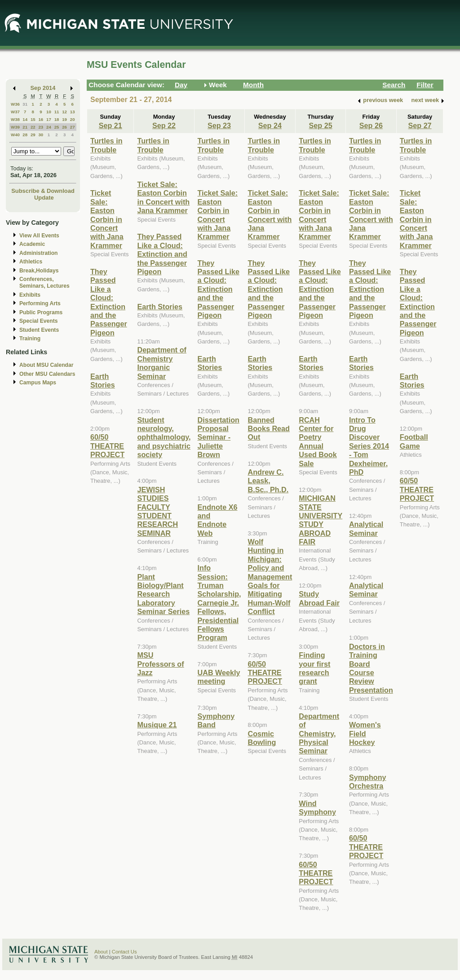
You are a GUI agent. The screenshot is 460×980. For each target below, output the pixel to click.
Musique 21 (157, 725)
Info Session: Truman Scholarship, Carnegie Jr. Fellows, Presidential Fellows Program (219, 603)
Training (30, 339)
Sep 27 (420, 125)
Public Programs (41, 312)
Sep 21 (111, 125)
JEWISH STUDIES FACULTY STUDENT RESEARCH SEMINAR (157, 511)
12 (64, 112)
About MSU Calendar (46, 365)
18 (57, 119)
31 (25, 104)
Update (44, 198)
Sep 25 (321, 125)
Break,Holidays (39, 271)
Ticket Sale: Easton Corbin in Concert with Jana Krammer (107, 219)
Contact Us (124, 952)
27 (73, 127)
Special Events (38, 321)
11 (57, 112)
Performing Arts (40, 303)
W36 (15, 104)
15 (33, 119)
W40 (15, 135)
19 (64, 119)
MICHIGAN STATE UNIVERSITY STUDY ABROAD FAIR (321, 520)
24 (49, 127)
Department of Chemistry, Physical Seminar (319, 734)
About (101, 952)
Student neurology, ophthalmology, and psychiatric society (164, 437)
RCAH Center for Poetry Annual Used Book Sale (318, 442)
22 (33, 127)
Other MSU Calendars (47, 374)
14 (25, 119)
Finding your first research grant (314, 668)
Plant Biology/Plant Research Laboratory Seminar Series (163, 594)
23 (41, 127)
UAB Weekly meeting (219, 677)
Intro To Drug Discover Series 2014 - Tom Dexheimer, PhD (369, 446)
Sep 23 (219, 125)
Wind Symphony (317, 808)
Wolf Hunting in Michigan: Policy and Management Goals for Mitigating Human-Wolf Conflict (270, 577)
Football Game (414, 441)
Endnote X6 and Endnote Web (218, 520)
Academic (32, 244)
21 (25, 127)
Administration (38, 253)
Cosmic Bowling (262, 738)
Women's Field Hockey (365, 733)
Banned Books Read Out (269, 429)
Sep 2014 (43, 88)
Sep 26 (371, 125)
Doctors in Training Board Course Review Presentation (371, 668)
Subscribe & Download (43, 191)
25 (57, 127)
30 (41, 135)
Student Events (39, 330)
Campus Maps (38, 383)
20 (73, 119)
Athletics (31, 262)
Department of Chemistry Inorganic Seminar (162, 363)
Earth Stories (103, 381)
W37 (15, 112)
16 (41, 119)
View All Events (39, 236)
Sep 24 (270, 125)
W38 (15, 119)
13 (73, 112)
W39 (15, 127)
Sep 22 (164, 125)
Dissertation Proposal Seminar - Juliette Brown (219, 437)
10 (49, 112)
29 (33, 135)
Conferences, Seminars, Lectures (44, 283)
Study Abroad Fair (319, 598)
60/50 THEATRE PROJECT (107, 446)
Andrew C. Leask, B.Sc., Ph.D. (268, 481)
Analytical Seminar (366, 528)
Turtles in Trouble (106, 145)
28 (25, 135)
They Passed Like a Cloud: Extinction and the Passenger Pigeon (109, 302)
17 (49, 119)
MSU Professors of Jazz (160, 664)
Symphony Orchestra (368, 782)
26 (64, 127)
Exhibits (30, 295)
